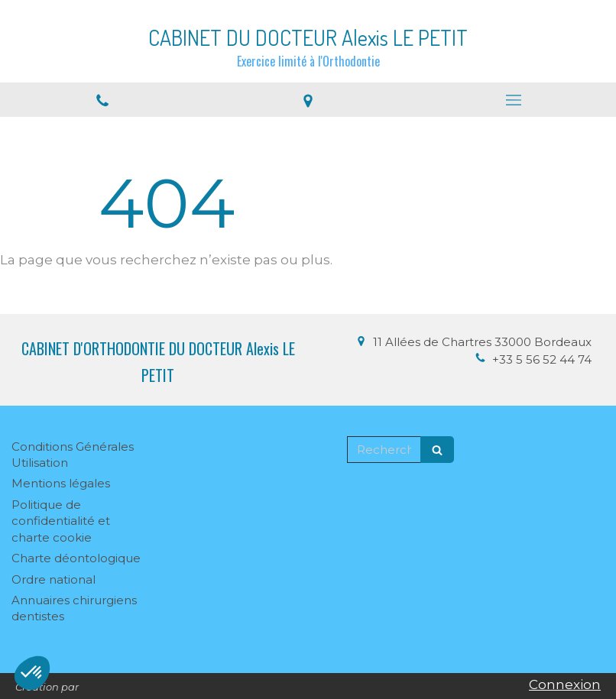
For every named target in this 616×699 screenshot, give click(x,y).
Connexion (565, 684)
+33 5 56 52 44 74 (542, 359)
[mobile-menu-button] (513, 100)
